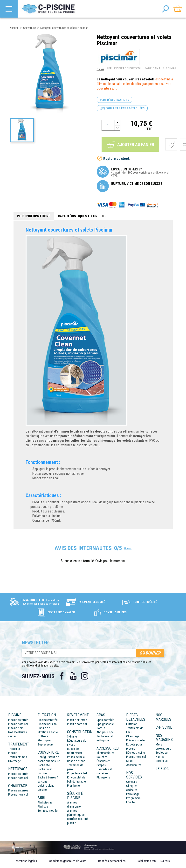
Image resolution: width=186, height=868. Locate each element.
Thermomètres (105, 753)
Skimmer (72, 736)
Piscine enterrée (18, 720)
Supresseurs (46, 744)
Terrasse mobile (48, 811)
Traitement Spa (18, 757)
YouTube (73, 676)
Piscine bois (16, 728)
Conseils (132, 782)
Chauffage (133, 736)
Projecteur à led (77, 773)
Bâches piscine (135, 753)
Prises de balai (76, 757)
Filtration (132, 724)
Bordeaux (162, 761)
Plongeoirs (103, 777)
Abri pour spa (105, 732)
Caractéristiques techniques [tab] (82, 216)
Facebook (62, 676)
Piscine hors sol (18, 778)
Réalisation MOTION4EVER (154, 861)
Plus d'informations (114, 100)
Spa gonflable (105, 724)
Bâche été (44, 765)
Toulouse (162, 753)
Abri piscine (45, 802)
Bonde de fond (76, 761)
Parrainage (133, 794)
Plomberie (73, 786)
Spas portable (105, 720)
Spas (129, 761)
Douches (102, 757)
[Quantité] (108, 125)
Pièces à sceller (136, 740)
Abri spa (43, 806)
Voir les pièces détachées (122, 108)
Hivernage (14, 761)
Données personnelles (112, 861)
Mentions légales (26, 861)
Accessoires (134, 765)
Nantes (160, 757)
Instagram (85, 676)
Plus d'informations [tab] (34, 216)
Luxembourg (164, 748)
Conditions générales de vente (68, 861)
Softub (101, 728)
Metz (159, 744)
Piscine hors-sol (18, 724)
